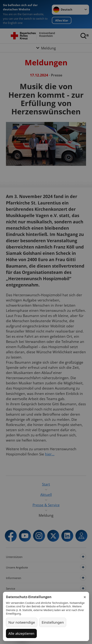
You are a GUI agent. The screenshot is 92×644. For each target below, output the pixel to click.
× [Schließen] (85, 597)
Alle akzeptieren (21, 633)
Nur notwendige (22, 622)
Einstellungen (53, 622)
